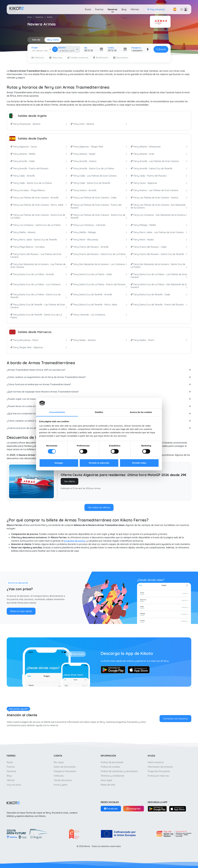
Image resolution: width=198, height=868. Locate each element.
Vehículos (59, 776)
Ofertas (135, 9)
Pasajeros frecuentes (65, 771)
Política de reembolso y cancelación (119, 771)
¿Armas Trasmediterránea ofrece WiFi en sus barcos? (36, 370)
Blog (124, 9)
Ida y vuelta (53, 40)
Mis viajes (59, 762)
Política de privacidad (112, 762)
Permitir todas (139, 463)
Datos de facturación (65, 767)
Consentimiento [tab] (57, 412)
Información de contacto (160, 767)
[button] (175, 9)
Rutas (88, 9)
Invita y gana (60, 785)
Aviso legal (106, 780)
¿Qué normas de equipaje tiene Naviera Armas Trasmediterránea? (43, 392)
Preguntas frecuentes (159, 771)
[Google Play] (157, 809)
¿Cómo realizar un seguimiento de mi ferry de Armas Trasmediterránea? (46, 377)
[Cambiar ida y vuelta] (55, 49)
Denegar (59, 463)
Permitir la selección (99, 463)
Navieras (112, 9)
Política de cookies (110, 767)
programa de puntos (75, 541)
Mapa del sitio (108, 785)
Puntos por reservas (158, 776)
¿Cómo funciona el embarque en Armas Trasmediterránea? (39, 384)
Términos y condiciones (112, 776)
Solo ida (36, 40)
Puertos (99, 9)
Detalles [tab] (99, 412)
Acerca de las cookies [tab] (141, 412)
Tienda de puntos (63, 780)
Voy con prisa (14, 785)
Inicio (30, 17)
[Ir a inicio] (17, 9)
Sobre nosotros (156, 762)
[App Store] (178, 809)
